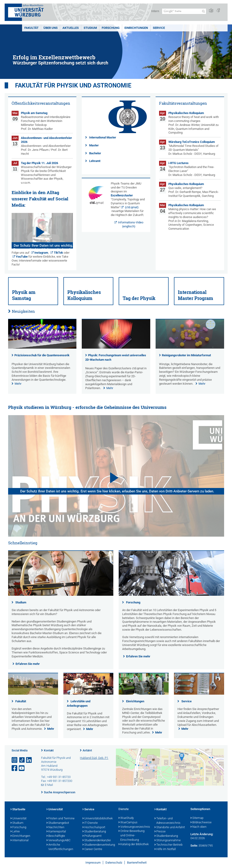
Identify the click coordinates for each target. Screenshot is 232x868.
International (20, 841)
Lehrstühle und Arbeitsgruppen (79, 703)
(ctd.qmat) (132, 207)
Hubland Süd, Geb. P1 (94, 758)
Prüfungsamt (92, 836)
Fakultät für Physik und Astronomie (73, 85)
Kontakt (49, 750)
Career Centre (92, 849)
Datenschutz (114, 863)
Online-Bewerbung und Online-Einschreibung (131, 836)
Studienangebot (58, 823)
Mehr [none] (18, 384)
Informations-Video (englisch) (131, 224)
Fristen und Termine (60, 819)
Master (94, 145)
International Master (103, 137)
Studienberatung (94, 832)
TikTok (58, 253)
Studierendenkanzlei (97, 841)
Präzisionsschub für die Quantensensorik (42, 355)
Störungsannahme (168, 841)
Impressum (93, 863)
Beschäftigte (56, 836)
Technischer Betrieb (168, 845)
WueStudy (126, 818)
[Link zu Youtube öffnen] (22, 768)
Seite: (194, 846)
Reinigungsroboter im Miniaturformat (186, 355)
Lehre (15, 832)
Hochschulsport (94, 828)
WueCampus (128, 823)
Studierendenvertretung (98, 845)
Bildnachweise (201, 823)
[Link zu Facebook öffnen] (15, 768)
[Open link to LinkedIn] (29, 760)
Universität (18, 819)
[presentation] (42, 348)
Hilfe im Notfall (165, 849)
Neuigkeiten (23, 311)
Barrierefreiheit (137, 863)
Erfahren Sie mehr (28, 664)
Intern (155, 11)
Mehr (51, 729)
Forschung (111, 28)
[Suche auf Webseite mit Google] (184, 11)
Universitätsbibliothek (98, 819)
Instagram (41, 253)
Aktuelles (71, 28)
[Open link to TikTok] (22, 760)
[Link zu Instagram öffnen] (15, 760)
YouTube (22, 257)
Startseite (18, 810)
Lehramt (95, 161)
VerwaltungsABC (58, 841)
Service (159, 28)
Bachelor (95, 153)
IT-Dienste (90, 823)
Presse (160, 832)
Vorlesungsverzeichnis (134, 827)
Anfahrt (87, 750)
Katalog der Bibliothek (134, 844)
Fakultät (31, 28)
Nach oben (198, 827)
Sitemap (197, 818)
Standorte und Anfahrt (170, 828)
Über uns (51, 28)
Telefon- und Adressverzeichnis (167, 821)
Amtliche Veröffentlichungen (60, 847)
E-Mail (49, 785)
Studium (90, 28)
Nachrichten (55, 828)
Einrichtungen (136, 28)
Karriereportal (56, 832)
